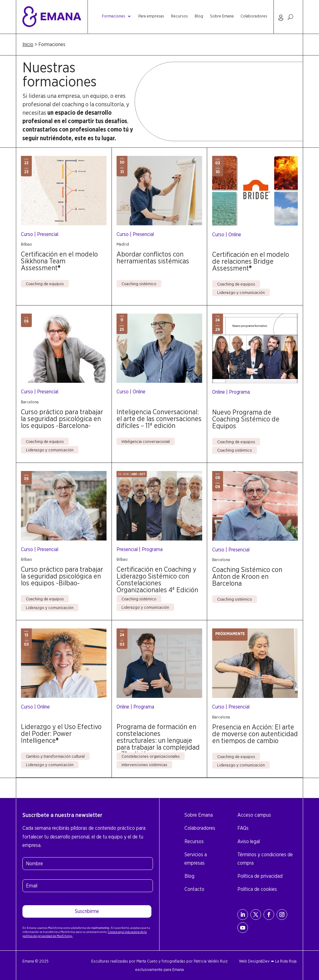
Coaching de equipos (45, 284)
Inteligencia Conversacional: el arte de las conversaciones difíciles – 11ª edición (159, 419)
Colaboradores (254, 16)
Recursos (179, 16)
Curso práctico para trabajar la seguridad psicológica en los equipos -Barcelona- (62, 419)
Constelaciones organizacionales (151, 756)
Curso (27, 234)
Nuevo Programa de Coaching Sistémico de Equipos (246, 419)
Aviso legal (249, 841)
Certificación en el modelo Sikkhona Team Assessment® (59, 261)
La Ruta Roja (286, 961)
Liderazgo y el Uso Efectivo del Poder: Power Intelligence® (61, 733)
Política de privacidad (260, 876)
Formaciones (114, 16)
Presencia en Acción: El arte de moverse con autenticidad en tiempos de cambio (255, 734)
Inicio (28, 44)
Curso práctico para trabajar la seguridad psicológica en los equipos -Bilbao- (62, 576)
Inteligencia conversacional (146, 441)
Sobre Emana (222, 16)
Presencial (48, 234)
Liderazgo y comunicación (241, 292)
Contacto (194, 889)
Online (235, 235)
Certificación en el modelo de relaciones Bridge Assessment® (251, 261)
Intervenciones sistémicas (144, 765)
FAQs (243, 828)
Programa (239, 392)
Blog (199, 16)
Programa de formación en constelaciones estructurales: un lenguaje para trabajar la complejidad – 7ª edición (158, 740)
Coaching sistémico (139, 284)
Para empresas (151, 16)
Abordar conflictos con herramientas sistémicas (153, 257)
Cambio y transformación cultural (55, 756)
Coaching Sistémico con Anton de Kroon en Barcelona (247, 576)
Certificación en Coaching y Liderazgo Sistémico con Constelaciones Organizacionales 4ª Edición (157, 579)
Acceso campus (254, 815)
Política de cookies (257, 889)
